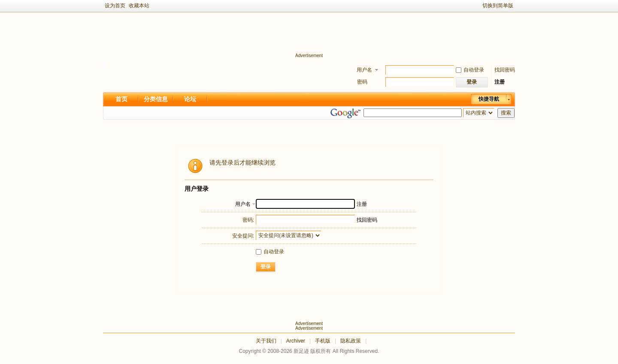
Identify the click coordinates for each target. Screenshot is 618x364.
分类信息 (156, 99)
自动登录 (470, 70)
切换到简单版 (498, 6)
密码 (362, 82)
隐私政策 (351, 341)
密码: (248, 220)
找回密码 (505, 70)
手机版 (323, 341)
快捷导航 (489, 99)
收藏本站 (139, 6)
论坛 (190, 99)
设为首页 (115, 6)
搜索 (506, 113)
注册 (500, 82)
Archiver (296, 341)
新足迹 (301, 351)
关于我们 (266, 341)
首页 (121, 99)
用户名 (364, 70)
